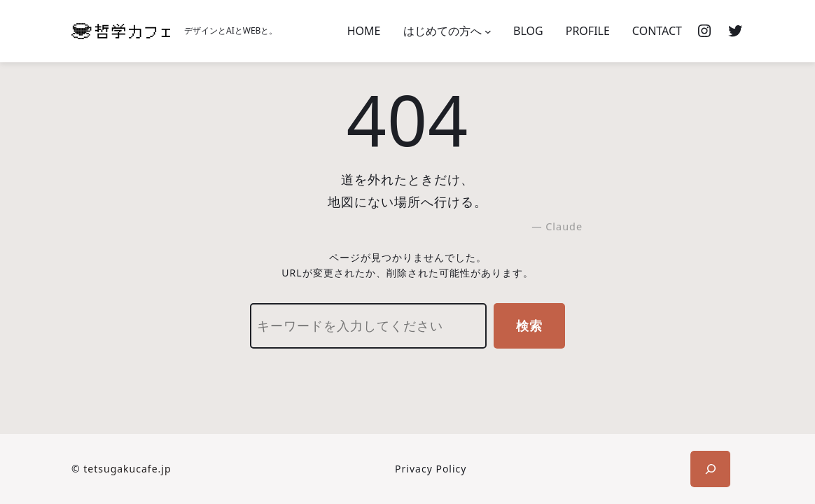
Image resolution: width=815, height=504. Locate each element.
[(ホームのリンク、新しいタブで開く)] (121, 31)
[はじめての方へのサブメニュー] (488, 31)
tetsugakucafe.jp (127, 469)
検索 (529, 325)
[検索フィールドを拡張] (710, 469)
